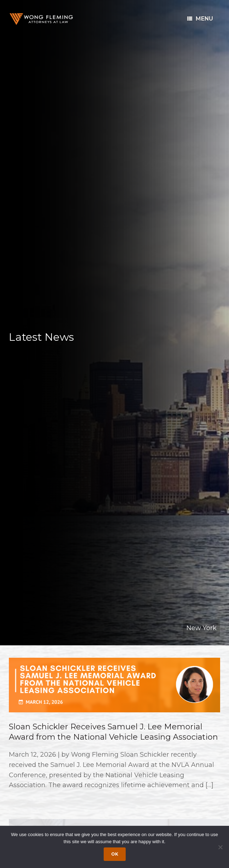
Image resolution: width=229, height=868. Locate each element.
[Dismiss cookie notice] (220, 847)
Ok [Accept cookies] (115, 854)
